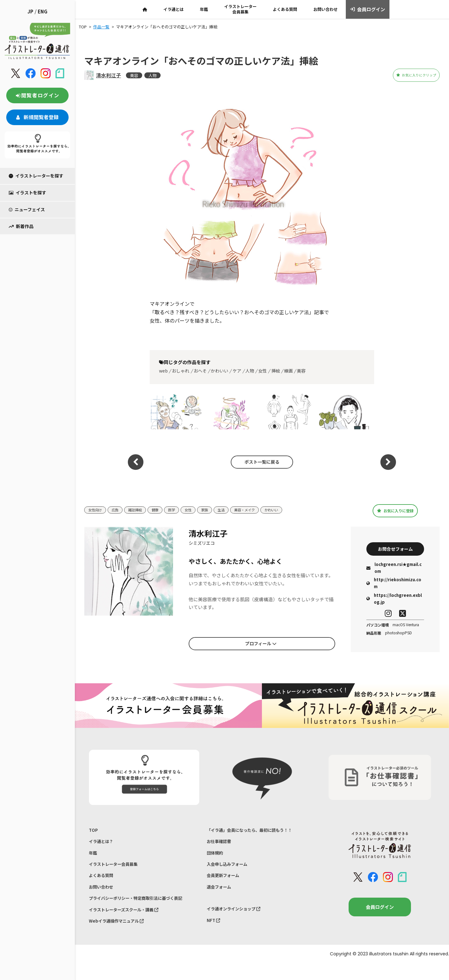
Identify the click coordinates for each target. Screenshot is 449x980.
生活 (233, 510)
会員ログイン (368, 9)
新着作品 (21, 226)
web (163, 371)
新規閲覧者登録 (37, 117)
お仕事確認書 (221, 846)
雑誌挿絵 (140, 510)
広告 (118, 510)
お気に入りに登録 (395, 510)
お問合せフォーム (395, 550)
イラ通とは (174, 9)
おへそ (200, 371)
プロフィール (261, 645)
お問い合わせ (326, 9)
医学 (180, 510)
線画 (288, 371)
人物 (152, 75)
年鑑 (204, 9)
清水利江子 (109, 75)
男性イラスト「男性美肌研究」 (345, 411)
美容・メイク (259, 510)
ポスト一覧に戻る (259, 462)
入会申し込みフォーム (230, 872)
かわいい (220, 371)
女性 (263, 371)
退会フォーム (221, 898)
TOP (94, 833)
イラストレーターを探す (36, 176)
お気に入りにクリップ (405, 75)
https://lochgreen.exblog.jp (394, 601)
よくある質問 (285, 9)
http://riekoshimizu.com (394, 585)
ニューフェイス (27, 209)
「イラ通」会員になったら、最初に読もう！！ (256, 833)
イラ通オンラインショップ (238, 921)
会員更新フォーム (225, 885)
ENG (43, 11)
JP (30, 11)
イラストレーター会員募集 (240, 9)
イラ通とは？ (103, 846)
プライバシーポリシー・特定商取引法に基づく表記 (143, 911)
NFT (214, 934)
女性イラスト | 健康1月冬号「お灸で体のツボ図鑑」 (289, 411)
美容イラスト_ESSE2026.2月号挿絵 (176, 411)
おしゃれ (181, 371)
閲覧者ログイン (37, 95)
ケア (237, 371)
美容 (134, 75)
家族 (215, 510)
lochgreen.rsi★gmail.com (394, 570)
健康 (162, 510)
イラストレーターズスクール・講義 (129, 924)
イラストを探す (27, 193)
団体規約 (216, 859)
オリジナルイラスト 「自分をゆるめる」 (232, 411)
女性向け (96, 510)
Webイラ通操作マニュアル (120, 936)
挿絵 (276, 371)
